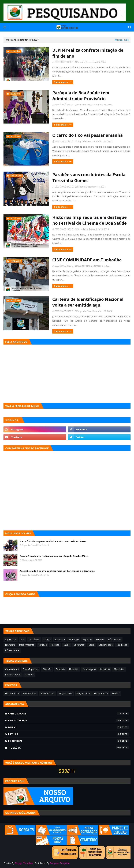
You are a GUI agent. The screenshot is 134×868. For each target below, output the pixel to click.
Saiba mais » (61, 82)
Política (116, 694)
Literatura (10, 645)
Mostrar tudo (122, 40)
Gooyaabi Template (60, 863)
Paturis (68, 734)
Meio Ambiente (27, 645)
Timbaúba (68, 748)
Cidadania (34, 639)
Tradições (122, 645)
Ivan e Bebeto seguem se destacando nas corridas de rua (53, 541)
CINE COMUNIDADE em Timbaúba (87, 260)
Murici (68, 727)
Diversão (47, 669)
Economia (60, 639)
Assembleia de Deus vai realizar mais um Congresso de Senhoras (57, 571)
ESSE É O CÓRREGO (64, 62)
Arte (23, 639)
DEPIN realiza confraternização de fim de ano (88, 53)
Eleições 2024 (83, 694)
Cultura (47, 639)
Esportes (87, 639)
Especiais (60, 669)
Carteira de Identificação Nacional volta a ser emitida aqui (88, 302)
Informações (114, 639)
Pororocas (68, 741)
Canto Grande (68, 714)
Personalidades (13, 675)
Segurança (79, 645)
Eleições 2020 (48, 694)
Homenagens (89, 669)
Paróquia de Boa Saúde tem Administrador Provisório (81, 96)
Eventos (100, 639)
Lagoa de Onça (68, 720)
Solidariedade (106, 645)
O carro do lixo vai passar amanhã (88, 135)
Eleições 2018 (30, 694)
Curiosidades (12, 669)
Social (92, 645)
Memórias (119, 669)
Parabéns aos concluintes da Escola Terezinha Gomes (89, 177)
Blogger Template (24, 863)
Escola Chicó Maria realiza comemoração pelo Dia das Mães (54, 556)
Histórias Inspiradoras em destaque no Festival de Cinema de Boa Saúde (90, 220)
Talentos (29, 675)
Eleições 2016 (12, 694)
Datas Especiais (31, 669)
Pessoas (55, 645)
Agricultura (11, 639)
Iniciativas (105, 669)
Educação (74, 639)
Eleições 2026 (101, 694)
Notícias (43, 645)
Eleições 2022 (65, 694)
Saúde (67, 645)
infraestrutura (12, 650)
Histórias (74, 669)
